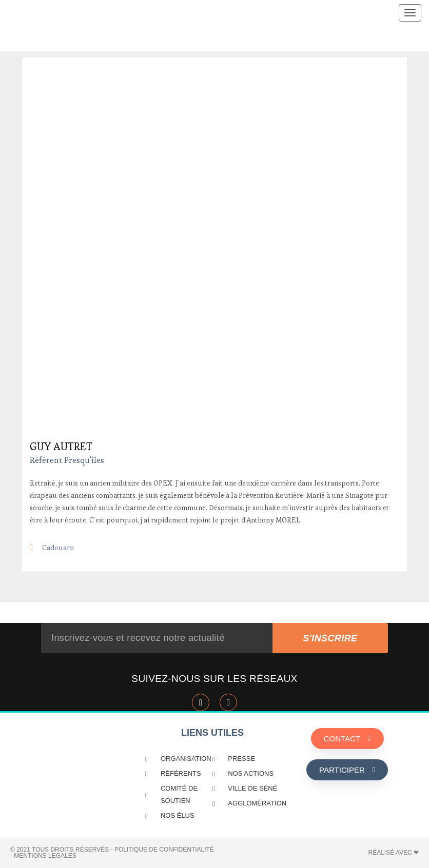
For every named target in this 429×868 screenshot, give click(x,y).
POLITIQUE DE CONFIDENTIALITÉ (164, 850)
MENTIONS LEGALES (45, 856)
